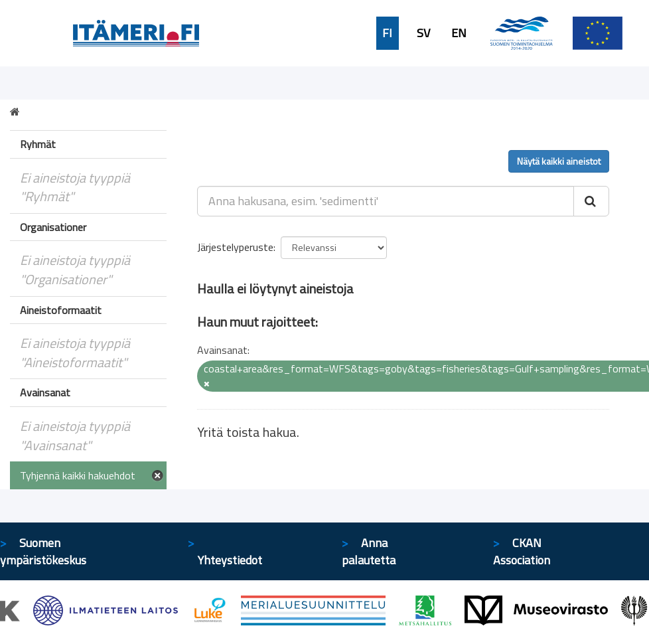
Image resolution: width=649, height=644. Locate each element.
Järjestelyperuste (235, 247)
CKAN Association (522, 551)
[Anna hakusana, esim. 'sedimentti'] (386, 201)
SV (423, 33)
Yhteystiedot (230, 560)
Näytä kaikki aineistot (559, 161)
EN (459, 33)
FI (387, 33)
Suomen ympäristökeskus (43, 551)
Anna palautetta (369, 551)
